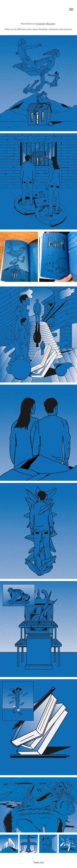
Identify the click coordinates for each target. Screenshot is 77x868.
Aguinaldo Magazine (45, 24)
